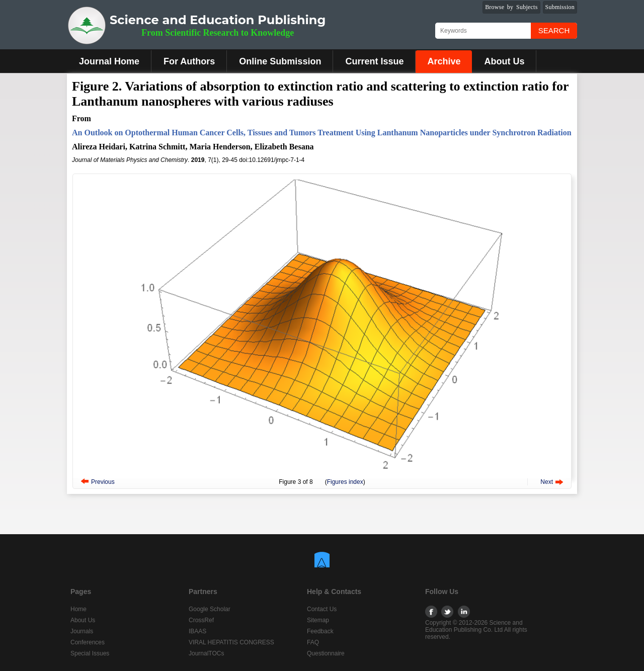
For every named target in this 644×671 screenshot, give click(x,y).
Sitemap (318, 620)
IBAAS (197, 631)
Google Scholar (210, 609)
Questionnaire (326, 653)
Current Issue (374, 61)
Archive (444, 61)
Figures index (345, 482)
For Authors (189, 61)
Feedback (320, 631)
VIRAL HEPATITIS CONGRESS (231, 642)
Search (554, 30)
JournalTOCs (206, 653)
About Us (504, 61)
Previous (103, 482)
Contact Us (322, 609)
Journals (82, 631)
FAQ (313, 642)
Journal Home (109, 61)
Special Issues (90, 653)
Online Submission (280, 61)
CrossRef (201, 620)
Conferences (88, 642)
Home (78, 609)
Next (547, 482)
